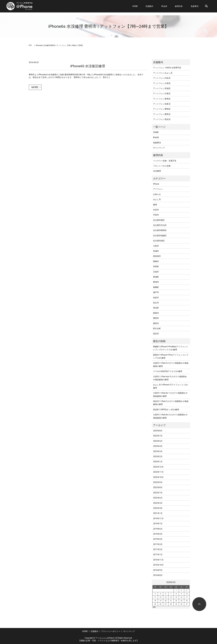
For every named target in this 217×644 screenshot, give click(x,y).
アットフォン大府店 (162, 83)
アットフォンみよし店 (163, 73)
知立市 (156, 303)
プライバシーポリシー (111, 631)
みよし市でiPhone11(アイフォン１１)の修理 (170, 386)
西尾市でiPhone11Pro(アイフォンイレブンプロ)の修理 (171, 356)
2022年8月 (158, 487)
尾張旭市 (157, 256)
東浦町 (156, 277)
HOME (146, 6)
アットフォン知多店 (162, 104)
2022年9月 (158, 482)
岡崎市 (156, 261)
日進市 (156, 272)
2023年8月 (158, 431)
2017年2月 (158, 549)
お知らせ (157, 194)
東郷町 (156, 287)
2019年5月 (158, 534)
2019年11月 (158, 518)
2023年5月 (158, 441)
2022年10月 (158, 477)
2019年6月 (158, 529)
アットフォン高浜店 (162, 119)
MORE (35, 87)
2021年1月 (158, 513)
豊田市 (156, 323)
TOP (30, 45)
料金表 (170, 6)
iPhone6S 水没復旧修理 (88, 66)
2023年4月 (158, 446)
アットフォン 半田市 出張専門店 (167, 68)
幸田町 (156, 266)
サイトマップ (159, 148)
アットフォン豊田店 (162, 114)
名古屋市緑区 (159, 241)
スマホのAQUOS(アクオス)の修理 (168, 371)
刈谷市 (156, 210)
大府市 (156, 246)
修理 (155, 205)
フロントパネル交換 (162, 166)
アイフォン (158, 189)
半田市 (156, 215)
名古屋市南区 (159, 220)
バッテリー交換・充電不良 (165, 161)
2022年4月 (158, 508)
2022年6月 (158, 498)
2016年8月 (158, 575)
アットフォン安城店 (162, 88)
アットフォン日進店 (162, 93)
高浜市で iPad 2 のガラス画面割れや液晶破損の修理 (171, 403)
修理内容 (182, 6)
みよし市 (157, 199)
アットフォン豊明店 (162, 109)
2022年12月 (158, 467)
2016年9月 (158, 570)
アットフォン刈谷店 (162, 78)
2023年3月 (158, 451)
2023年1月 (158, 462)
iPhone (156, 184)
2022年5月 (158, 503)
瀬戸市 (156, 292)
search (206, 6)
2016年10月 (158, 565)
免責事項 (196, 6)
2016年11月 (158, 560)
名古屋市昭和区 (160, 230)
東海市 (156, 282)
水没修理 (157, 171)
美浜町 (156, 308)
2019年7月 (158, 524)
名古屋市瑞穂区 (160, 236)
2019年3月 (158, 539)
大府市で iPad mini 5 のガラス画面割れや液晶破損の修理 (170, 378)
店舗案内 (157, 6)
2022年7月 (158, 493)
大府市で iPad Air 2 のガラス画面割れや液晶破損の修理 (170, 416)
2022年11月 (158, 472)
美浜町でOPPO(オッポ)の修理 (166, 410)
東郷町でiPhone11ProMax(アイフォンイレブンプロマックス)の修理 (170, 348)
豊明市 (156, 318)
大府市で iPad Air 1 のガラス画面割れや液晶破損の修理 (170, 394)
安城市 (156, 251)
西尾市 (156, 313)
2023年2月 (158, 456)
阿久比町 (157, 328)
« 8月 (154, 607)
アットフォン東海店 (162, 99)
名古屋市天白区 (160, 225)
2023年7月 (158, 436)
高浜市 (156, 334)
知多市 (156, 298)
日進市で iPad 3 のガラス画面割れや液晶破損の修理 (171, 365)
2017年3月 (158, 544)
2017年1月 (158, 555)
